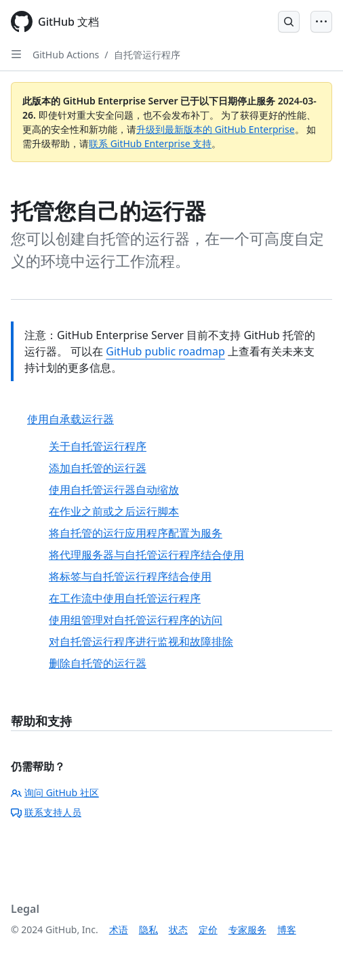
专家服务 (247, 929)
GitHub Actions (66, 55)
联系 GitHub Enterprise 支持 (150, 143)
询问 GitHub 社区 (55, 792)
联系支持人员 (46, 812)
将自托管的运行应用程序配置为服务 (136, 533)
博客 (287, 929)
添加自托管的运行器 (98, 468)
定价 (208, 929)
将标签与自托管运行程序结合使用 (130, 576)
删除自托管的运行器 (98, 663)
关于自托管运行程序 (98, 446)
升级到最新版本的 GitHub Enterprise (216, 129)
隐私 (148, 929)
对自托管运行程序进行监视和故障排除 (141, 642)
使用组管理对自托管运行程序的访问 (136, 620)
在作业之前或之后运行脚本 (114, 511)
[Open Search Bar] (289, 22)
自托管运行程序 (147, 55)
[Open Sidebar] (16, 54)
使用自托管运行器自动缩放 (114, 490)
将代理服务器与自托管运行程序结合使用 (146, 555)
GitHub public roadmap (165, 351)
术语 (119, 929)
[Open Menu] (321, 22)
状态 (178, 929)
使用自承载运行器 (70, 419)
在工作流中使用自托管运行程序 (125, 598)
